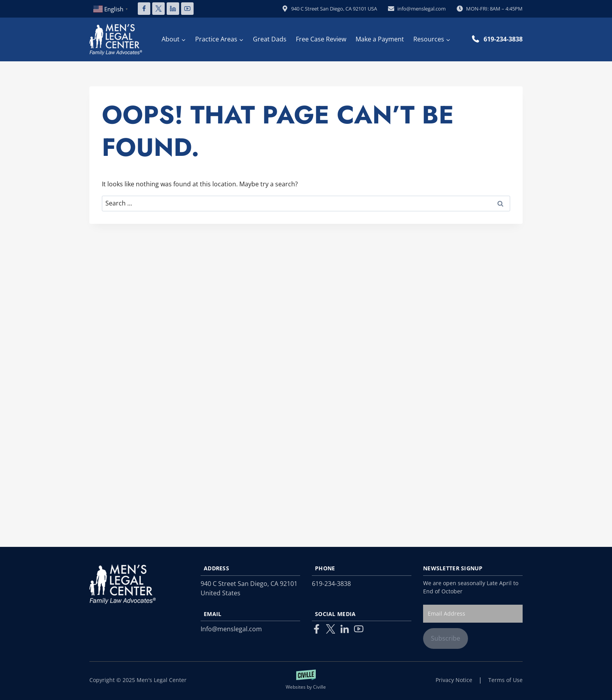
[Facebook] (144, 9)
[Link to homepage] (123, 584)
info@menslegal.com (417, 9)
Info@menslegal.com (231, 629)
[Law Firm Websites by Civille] (306, 680)
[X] (158, 9)
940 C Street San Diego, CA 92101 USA (329, 9)
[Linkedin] (173, 9)
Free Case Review (321, 39)
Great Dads (270, 39)
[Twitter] (331, 629)
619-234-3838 (503, 39)
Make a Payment (380, 39)
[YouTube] (187, 9)
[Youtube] (359, 629)
